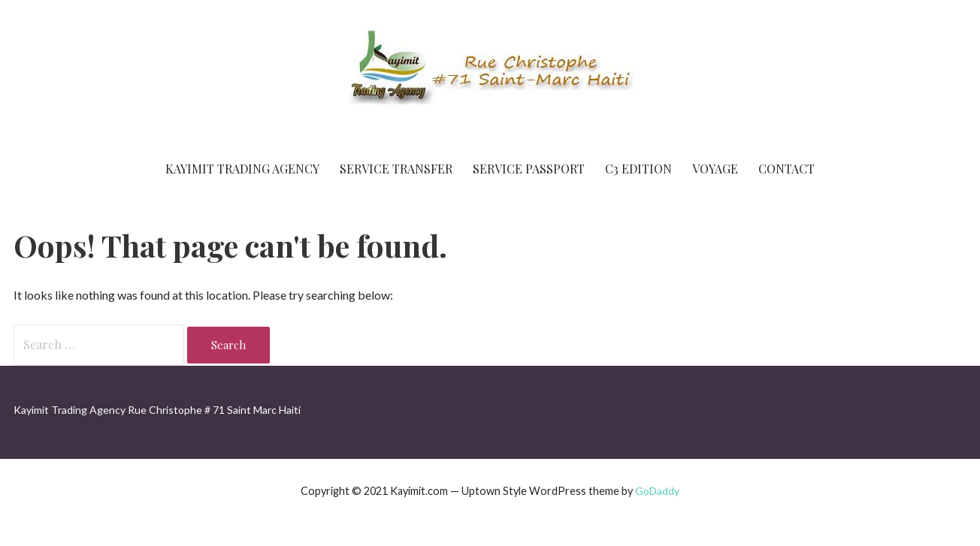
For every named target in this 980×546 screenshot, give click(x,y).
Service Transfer (396, 169)
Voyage (715, 169)
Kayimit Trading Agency (242, 169)
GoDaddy (657, 491)
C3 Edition (638, 169)
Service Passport (529, 169)
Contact (786, 169)
